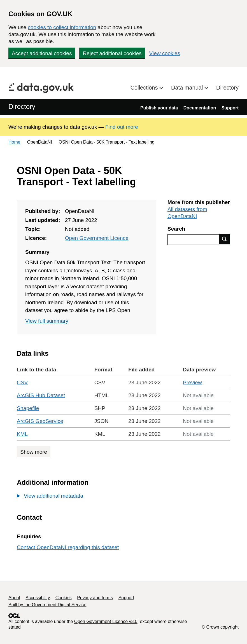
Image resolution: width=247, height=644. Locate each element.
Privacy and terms (95, 598)
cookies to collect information (62, 27)
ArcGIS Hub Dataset (41, 395)
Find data (225, 239)
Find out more (122, 127)
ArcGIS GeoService (40, 421)
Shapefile (28, 408)
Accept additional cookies (42, 53)
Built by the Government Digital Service (47, 605)
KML (22, 434)
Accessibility (38, 598)
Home (14, 142)
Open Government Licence (97, 238)
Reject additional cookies (112, 53)
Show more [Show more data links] (34, 452)
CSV (22, 382)
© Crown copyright (220, 627)
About (14, 598)
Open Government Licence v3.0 (106, 621)
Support (230, 108)
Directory (227, 88)
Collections (145, 88)
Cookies (64, 598)
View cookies (165, 53)
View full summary (47, 321)
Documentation (200, 108)
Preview (192, 382)
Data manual (188, 88)
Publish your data (159, 108)
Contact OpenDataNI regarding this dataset (68, 547)
